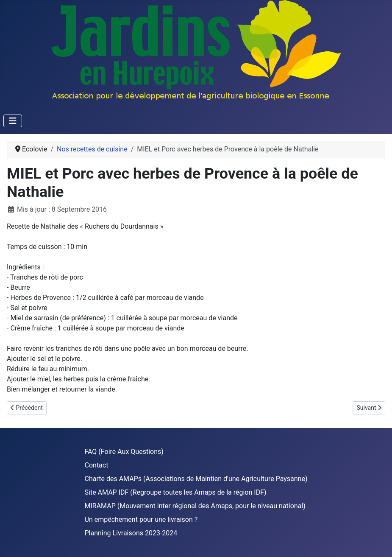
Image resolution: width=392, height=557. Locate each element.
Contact (97, 465)
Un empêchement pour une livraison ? (141, 519)
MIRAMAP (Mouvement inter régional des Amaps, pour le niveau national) (195, 506)
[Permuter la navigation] (13, 121)
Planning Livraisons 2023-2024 (131, 533)
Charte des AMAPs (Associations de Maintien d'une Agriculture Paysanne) (196, 479)
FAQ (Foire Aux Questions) (124, 452)
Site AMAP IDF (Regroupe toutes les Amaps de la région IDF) (176, 492)
